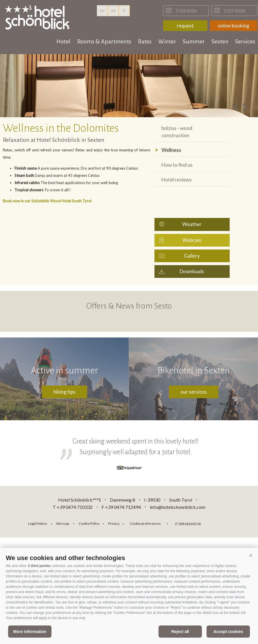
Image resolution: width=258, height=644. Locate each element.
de (113, 10)
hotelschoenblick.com (38, 17)
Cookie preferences (145, 523)
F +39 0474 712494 (122, 507)
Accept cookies (228, 632)
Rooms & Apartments (104, 41)
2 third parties (39, 566)
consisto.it (220, 523)
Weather (192, 224)
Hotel (63, 41)
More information (30, 632)
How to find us (177, 165)
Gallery (192, 256)
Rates (145, 41)
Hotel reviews (177, 180)
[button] (251, 556)
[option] (129, 86)
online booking (234, 26)
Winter (167, 41)
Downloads (192, 271)
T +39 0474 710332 (73, 507)
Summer (194, 41)
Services (245, 41)
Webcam (192, 240)
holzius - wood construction (177, 132)
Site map (63, 523)
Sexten (220, 41)
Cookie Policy (89, 523)
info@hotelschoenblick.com (178, 507)
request (185, 26)
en (102, 12)
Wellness (171, 150)
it (124, 10)
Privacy (114, 523)
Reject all (180, 632)
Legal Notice (38, 523)
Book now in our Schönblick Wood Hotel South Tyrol (47, 201)
